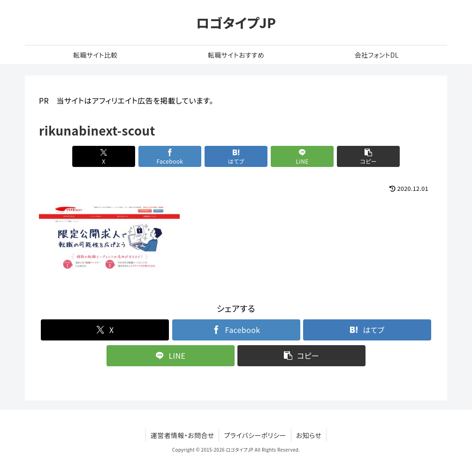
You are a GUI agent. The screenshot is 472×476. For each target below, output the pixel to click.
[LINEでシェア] (302, 156)
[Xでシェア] (104, 156)
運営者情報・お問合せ (183, 435)
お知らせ (309, 435)
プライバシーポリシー (255, 435)
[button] (368, 156)
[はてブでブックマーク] (236, 156)
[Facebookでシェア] (170, 156)
